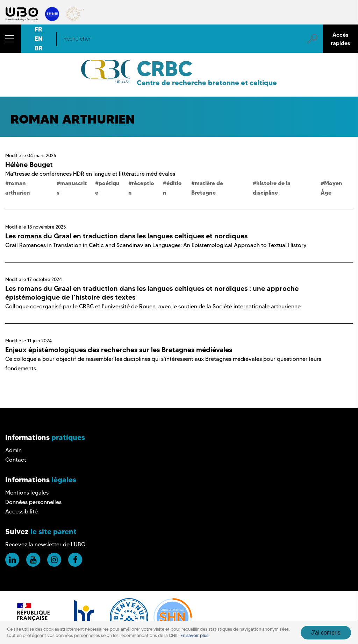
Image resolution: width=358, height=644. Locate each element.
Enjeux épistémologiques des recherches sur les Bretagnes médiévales (119, 350)
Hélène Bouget (29, 164)
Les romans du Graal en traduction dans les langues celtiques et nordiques (126, 236)
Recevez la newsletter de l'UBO (45, 544)
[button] (10, 39)
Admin (13, 450)
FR (38, 29)
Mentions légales (27, 493)
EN (39, 39)
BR (39, 48)
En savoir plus (194, 635)
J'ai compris (326, 633)
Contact (16, 460)
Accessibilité (22, 512)
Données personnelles (33, 502)
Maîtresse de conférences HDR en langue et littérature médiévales (90, 174)
